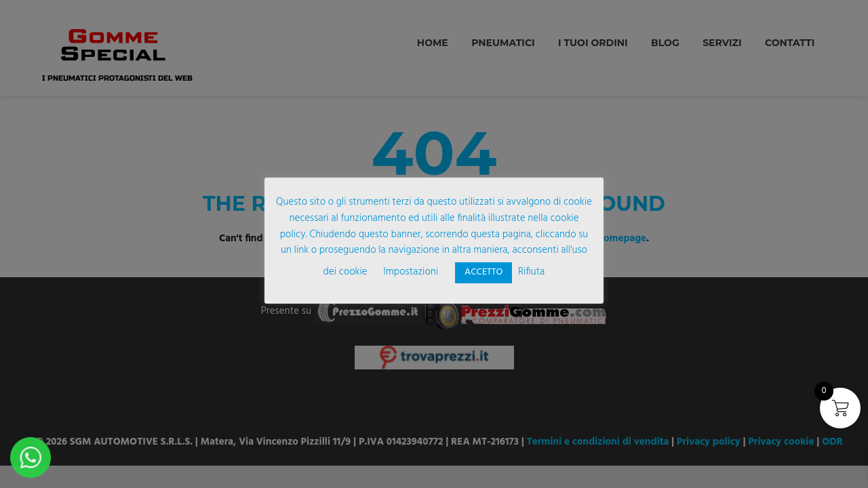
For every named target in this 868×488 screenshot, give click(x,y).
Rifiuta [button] (531, 272)
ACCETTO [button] (484, 272)
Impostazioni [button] (411, 272)
